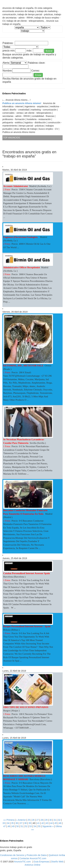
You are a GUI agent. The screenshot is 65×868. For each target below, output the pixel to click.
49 (13, 826)
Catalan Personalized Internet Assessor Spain (27, 573)
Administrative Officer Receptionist (22, 267)
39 (30, 823)
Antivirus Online (32, 865)
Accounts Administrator (16, 186)
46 (60, 823)
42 (43, 823)
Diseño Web (57, 862)
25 (29, 820)
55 (39, 826)
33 (4, 823)
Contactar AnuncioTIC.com (33, 858)
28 (42, 820)
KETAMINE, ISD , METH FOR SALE (23, 366)
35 (12, 823)
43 (47, 823)
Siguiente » (48, 826)
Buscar (49, 51)
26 (33, 820)
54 (35, 826)
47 (4, 826)
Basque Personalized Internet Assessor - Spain (27, 626)
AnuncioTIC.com (22, 862)
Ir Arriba (61, 855)
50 (17, 826)
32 (59, 820)
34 (8, 823)
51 (22, 826)
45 (56, 823)
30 (51, 820)
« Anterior (21, 820)
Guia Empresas (41, 862)
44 (51, 823)
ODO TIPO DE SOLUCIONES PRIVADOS (26, 707)
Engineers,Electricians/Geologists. (21, 237)
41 (38, 823)
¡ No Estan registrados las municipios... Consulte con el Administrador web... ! (45, 27)
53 (30, 826)
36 (17, 823)
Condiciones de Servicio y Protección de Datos (24, 855)
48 (9, 826)
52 (26, 826)
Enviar (38, 75)
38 (25, 823)
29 (46, 820)
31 (55, 820)
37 (21, 823)
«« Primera (9, 820)
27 (38, 820)
